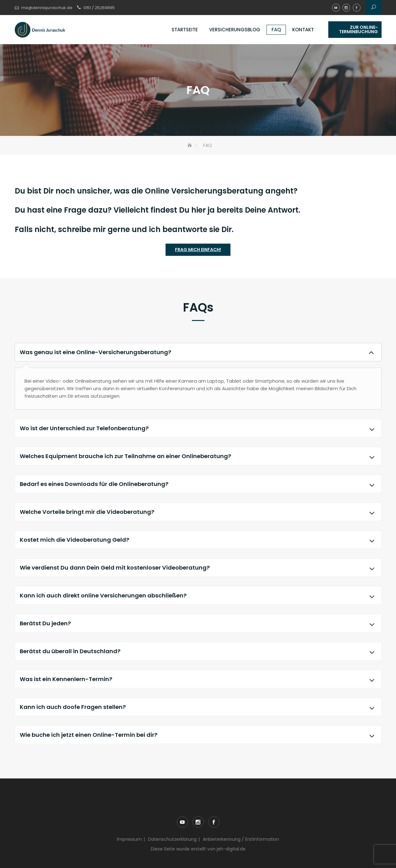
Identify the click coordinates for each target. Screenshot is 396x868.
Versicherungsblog (235, 30)
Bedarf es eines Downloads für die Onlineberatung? (198, 484)
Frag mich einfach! (198, 250)
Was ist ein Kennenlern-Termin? (198, 679)
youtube (336, 8)
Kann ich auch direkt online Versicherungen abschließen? (198, 595)
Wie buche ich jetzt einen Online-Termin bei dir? (198, 735)
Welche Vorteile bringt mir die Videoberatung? (198, 512)
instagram (346, 8)
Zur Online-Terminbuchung (358, 29)
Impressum (129, 839)
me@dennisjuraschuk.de (47, 8)
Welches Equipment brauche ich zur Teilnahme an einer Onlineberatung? (198, 456)
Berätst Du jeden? (198, 623)
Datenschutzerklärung (172, 839)
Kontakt (303, 30)
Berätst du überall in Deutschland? (198, 651)
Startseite (185, 30)
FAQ (276, 30)
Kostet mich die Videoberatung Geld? (198, 540)
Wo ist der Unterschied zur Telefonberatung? (198, 428)
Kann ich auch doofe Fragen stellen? (198, 707)
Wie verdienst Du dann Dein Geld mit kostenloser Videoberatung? (198, 568)
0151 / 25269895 (99, 8)
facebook (357, 8)
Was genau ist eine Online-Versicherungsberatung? (198, 352)
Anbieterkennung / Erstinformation (241, 839)
